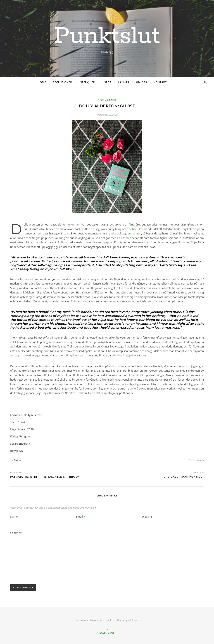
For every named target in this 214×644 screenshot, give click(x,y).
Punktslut (107, 36)
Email (80, 516)
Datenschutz (97, 620)
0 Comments (196, 460)
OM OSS (142, 82)
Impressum (82, 620)
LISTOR (107, 82)
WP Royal (133, 620)
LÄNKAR (124, 82)
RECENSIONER (62, 82)
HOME (42, 82)
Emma (18, 460)
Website (147, 516)
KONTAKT (160, 82)
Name (15, 516)
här (134, 229)
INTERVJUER (87, 82)
